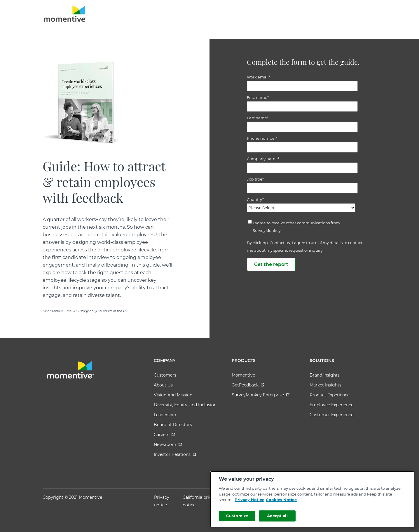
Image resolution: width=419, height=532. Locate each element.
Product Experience (330, 395)
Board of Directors (173, 425)
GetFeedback (248, 385)
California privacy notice (200, 501)
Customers (165, 375)
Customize (237, 516)
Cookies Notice (281, 500)
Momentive (243, 375)
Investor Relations (175, 454)
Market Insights (325, 385)
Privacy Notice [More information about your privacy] (249, 500)
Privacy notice (162, 501)
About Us (163, 385)
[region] (312, 499)
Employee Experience (331, 405)
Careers (164, 435)
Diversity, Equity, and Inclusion (185, 405)
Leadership (165, 415)
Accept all (277, 516)
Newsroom (168, 444)
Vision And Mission (173, 395)
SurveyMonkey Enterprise (261, 395)
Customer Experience (331, 415)
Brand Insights (325, 375)
